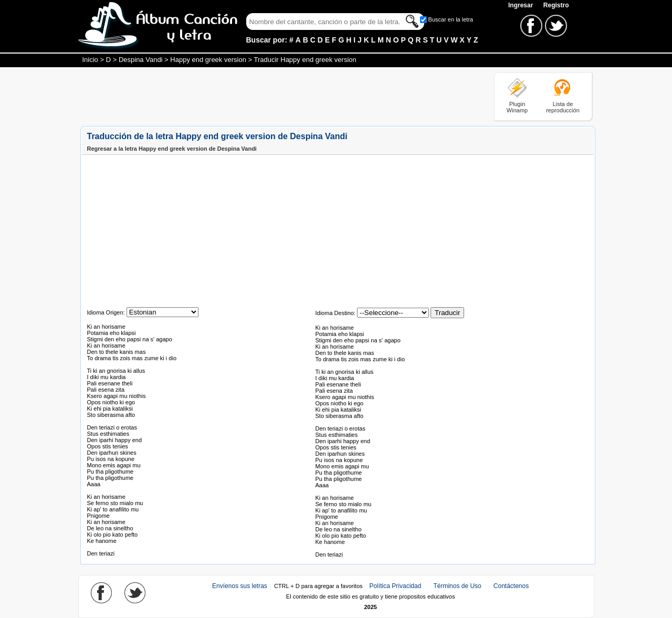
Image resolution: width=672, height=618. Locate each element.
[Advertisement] (271, 96)
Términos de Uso (457, 586)
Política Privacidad (396, 586)
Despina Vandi (141, 60)
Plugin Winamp (517, 107)
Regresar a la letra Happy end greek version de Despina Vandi (172, 149)
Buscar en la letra (451, 19)
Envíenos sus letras (240, 586)
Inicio (90, 60)
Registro (556, 5)
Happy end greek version (208, 60)
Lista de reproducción (563, 107)
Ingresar (522, 5)
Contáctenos (511, 586)
